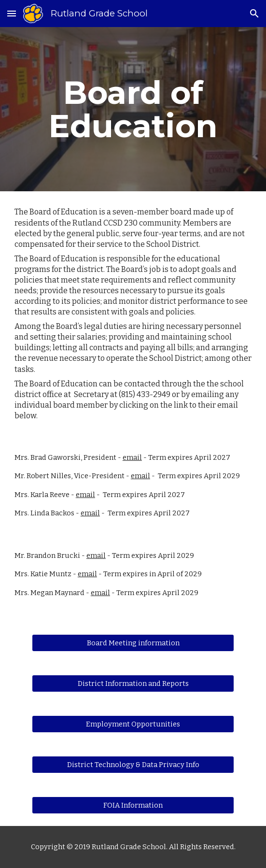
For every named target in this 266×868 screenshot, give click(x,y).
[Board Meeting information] (133, 643)
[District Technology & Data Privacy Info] (133, 765)
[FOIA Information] (133, 805)
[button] (12, 13)
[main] (133, 109)
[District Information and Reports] (133, 684)
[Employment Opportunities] (133, 724)
